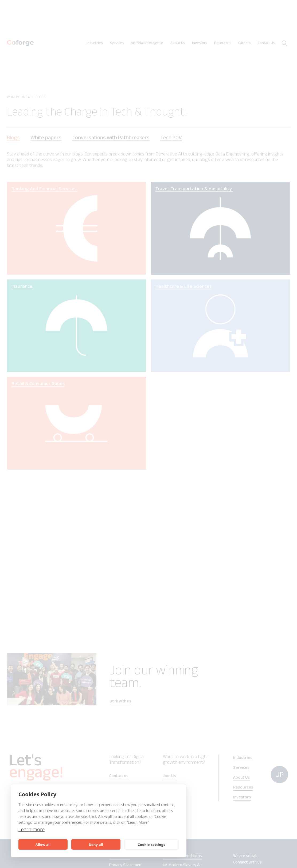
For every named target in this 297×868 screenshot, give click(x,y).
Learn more (32, 829)
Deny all (96, 845)
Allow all (43, 845)
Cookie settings (151, 845)
